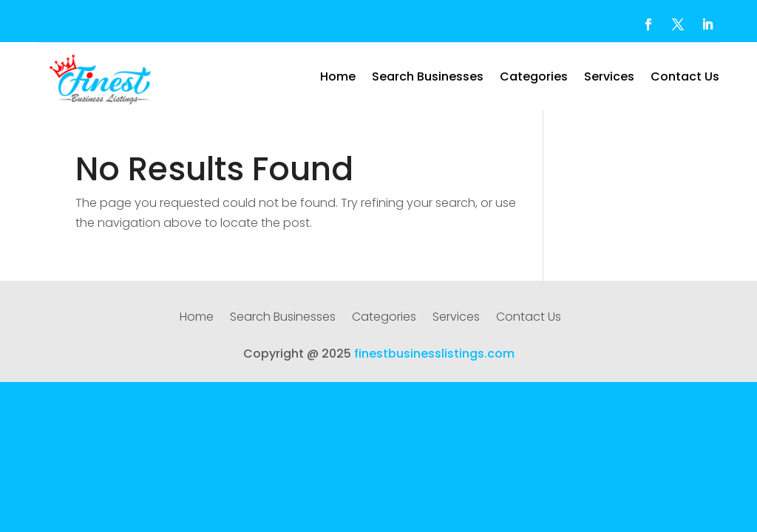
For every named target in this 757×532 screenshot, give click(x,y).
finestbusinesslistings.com (434, 354)
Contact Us (685, 78)
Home (338, 78)
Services (609, 78)
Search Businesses (428, 78)
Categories (534, 78)
